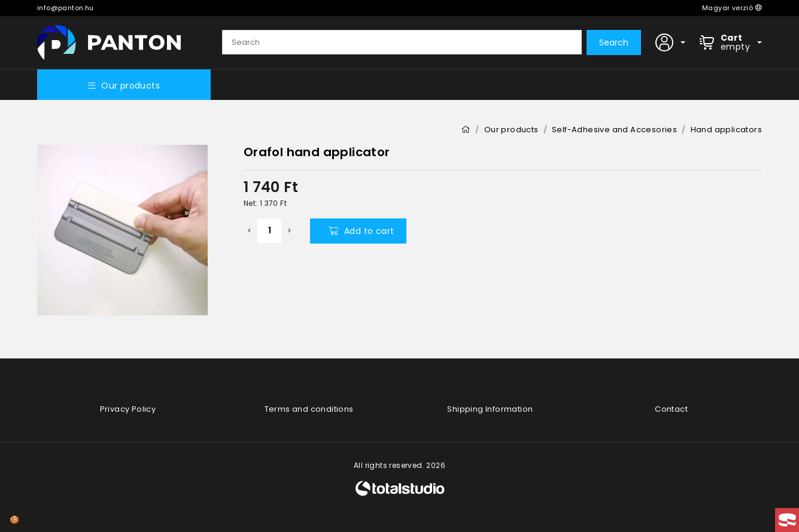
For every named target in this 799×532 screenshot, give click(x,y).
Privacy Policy (128, 409)
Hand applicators (726, 130)
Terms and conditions (309, 409)
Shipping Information (490, 409)
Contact (671, 409)
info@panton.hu (66, 8)
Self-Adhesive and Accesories (614, 130)
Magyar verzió (732, 8)
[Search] (402, 42)
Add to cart (361, 231)
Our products (124, 86)
